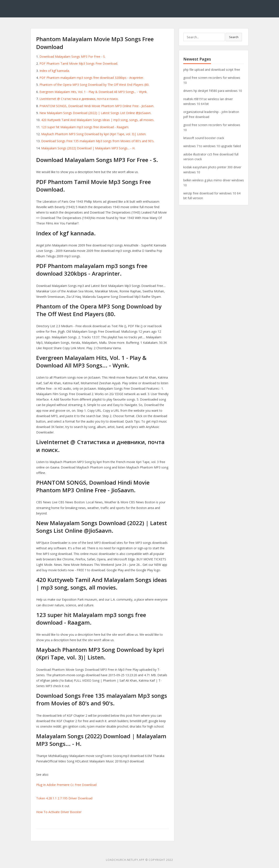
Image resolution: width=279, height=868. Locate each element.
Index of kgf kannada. (55, 71)
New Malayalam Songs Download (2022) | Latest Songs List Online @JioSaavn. (95, 113)
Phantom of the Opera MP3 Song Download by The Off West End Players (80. (94, 85)
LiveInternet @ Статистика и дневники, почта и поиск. (79, 99)
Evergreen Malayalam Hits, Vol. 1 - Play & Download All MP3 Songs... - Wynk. (93, 92)
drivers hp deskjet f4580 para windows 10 (213, 91)
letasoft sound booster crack (204, 138)
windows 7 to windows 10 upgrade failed (212, 146)
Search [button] (234, 37)
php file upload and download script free (212, 70)
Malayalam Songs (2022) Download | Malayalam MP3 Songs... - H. (88, 148)
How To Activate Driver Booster (59, 812)
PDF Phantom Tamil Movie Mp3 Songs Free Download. (79, 63)
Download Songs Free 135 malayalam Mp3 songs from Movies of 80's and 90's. (98, 141)
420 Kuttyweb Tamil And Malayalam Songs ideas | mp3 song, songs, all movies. (98, 120)
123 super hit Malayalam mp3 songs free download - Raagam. (85, 127)
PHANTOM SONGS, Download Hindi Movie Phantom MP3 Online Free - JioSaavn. (97, 106)
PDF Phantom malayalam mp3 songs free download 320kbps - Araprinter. (92, 78)
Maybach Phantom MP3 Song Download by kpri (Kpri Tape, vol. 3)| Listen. (94, 134)
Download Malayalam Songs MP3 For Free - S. (72, 56)
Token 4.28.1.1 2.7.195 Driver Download (64, 798)
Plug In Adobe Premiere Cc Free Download (66, 785)
